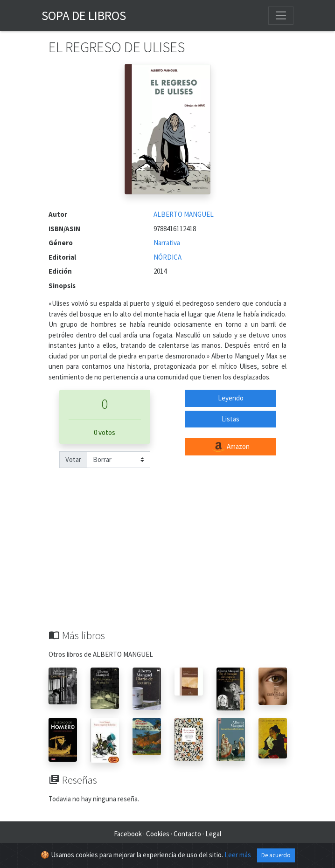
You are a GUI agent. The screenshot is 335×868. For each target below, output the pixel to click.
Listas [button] (230, 419)
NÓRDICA (167, 257)
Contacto (187, 834)
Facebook (128, 834)
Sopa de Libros (84, 15)
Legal (213, 834)
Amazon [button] (230, 447)
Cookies (158, 834)
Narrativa (167, 243)
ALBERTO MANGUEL (184, 214)
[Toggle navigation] (281, 15)
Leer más (238, 855)
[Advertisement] (167, 559)
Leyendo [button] (231, 398)
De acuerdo (276, 855)
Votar (73, 459)
